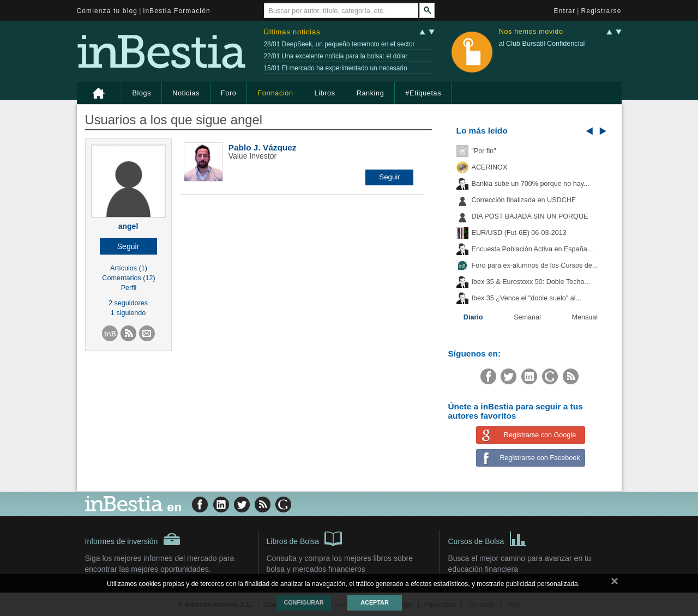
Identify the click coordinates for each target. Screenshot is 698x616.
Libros (325, 93)
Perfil (129, 288)
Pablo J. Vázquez (263, 147)
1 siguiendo (128, 313)
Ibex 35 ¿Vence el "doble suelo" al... (526, 298)
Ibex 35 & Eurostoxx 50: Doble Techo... (531, 282)
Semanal (527, 317)
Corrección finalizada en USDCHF (524, 200)
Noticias (186, 93)
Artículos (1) (129, 268)
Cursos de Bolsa (488, 538)
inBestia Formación (177, 11)
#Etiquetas (423, 93)
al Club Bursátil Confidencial (542, 44)
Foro (228, 93)
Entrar (565, 11)
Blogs (142, 93)
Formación (275, 93)
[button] (128, 246)
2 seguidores (128, 303)
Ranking (371, 93)
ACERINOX (490, 167)
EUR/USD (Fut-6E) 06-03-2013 (519, 233)
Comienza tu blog (107, 11)
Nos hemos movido (531, 32)
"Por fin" (484, 151)
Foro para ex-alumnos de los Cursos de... (535, 265)
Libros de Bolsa (305, 538)
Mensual (585, 317)
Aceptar (374, 602)
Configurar (303, 602)
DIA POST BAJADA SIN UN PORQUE (530, 216)
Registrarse (601, 11)
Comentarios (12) (128, 278)
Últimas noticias (292, 32)
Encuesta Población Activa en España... (532, 249)
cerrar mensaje (615, 583)
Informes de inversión (133, 539)
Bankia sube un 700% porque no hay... (531, 184)
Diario (473, 317)
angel (128, 226)
